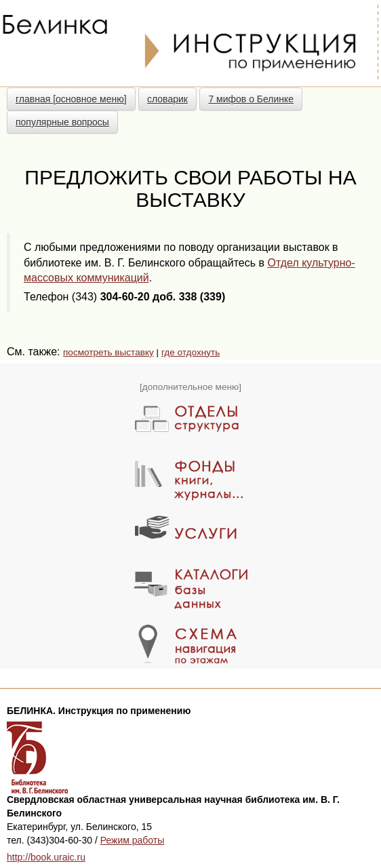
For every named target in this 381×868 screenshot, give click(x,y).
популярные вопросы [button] (62, 122)
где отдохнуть (190, 352)
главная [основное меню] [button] (71, 99)
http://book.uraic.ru (46, 857)
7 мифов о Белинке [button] (251, 99)
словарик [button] (167, 99)
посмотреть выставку (108, 352)
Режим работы (133, 840)
